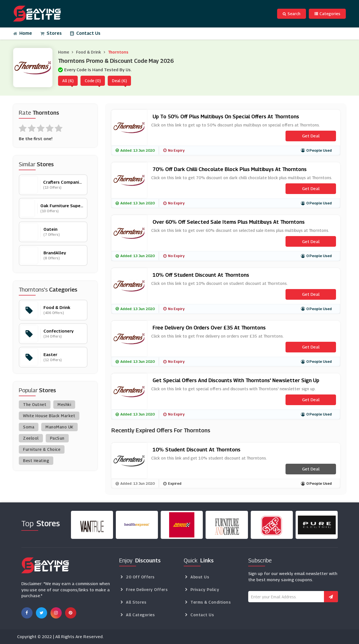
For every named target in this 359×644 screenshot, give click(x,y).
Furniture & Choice (42, 449)
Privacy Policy (205, 589)
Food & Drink (88, 52)
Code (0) (93, 81)
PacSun (57, 438)
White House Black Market (49, 416)
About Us (200, 577)
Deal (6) (119, 81)
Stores (51, 33)
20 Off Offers (140, 577)
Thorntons (118, 52)
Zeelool (31, 438)
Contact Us (85, 33)
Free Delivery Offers (147, 589)
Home (23, 33)
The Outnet (35, 404)
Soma (29, 427)
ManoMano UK (59, 427)
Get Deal (311, 136)
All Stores (136, 602)
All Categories (140, 615)
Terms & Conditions (210, 602)
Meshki (64, 404)
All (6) (68, 81)
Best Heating (36, 461)
